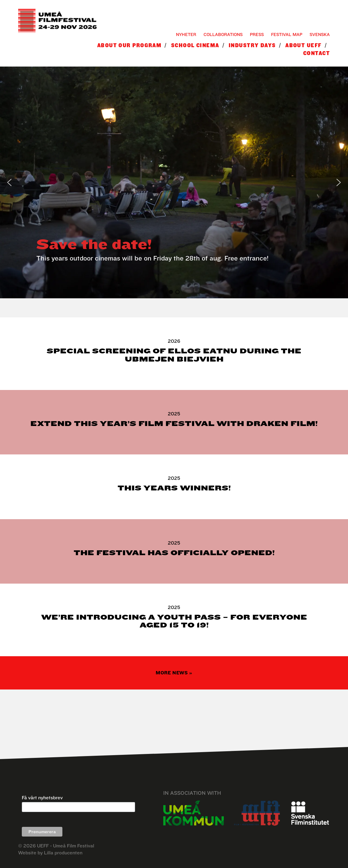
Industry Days (252, 45)
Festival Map (287, 34)
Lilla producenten (63, 853)
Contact (317, 53)
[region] (174, 182)
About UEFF (303, 45)
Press (257, 34)
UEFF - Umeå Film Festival (66, 846)
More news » (174, 673)
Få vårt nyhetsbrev (42, 798)
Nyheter (186, 34)
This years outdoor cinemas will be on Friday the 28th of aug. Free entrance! (152, 258)
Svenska (320, 34)
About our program (129, 45)
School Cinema (195, 45)
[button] (9, 182)
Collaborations (223, 34)
